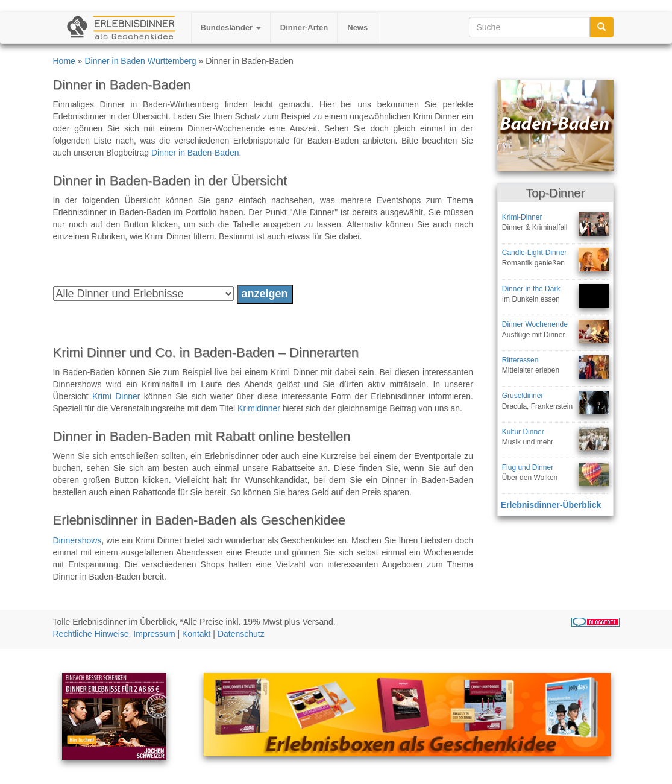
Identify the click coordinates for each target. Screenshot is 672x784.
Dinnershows (77, 540)
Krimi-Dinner (522, 217)
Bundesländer (231, 27)
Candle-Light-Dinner (534, 253)
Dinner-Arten (304, 27)
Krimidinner (259, 408)
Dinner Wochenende (535, 324)
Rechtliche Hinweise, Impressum (114, 634)
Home (64, 61)
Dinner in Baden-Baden (195, 153)
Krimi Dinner (116, 396)
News (357, 27)
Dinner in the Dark (531, 289)
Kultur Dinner (523, 432)
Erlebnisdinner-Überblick (551, 505)
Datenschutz (241, 634)
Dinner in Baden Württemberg (140, 61)
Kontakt (196, 634)
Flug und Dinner (528, 467)
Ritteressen (520, 360)
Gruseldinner (523, 396)
